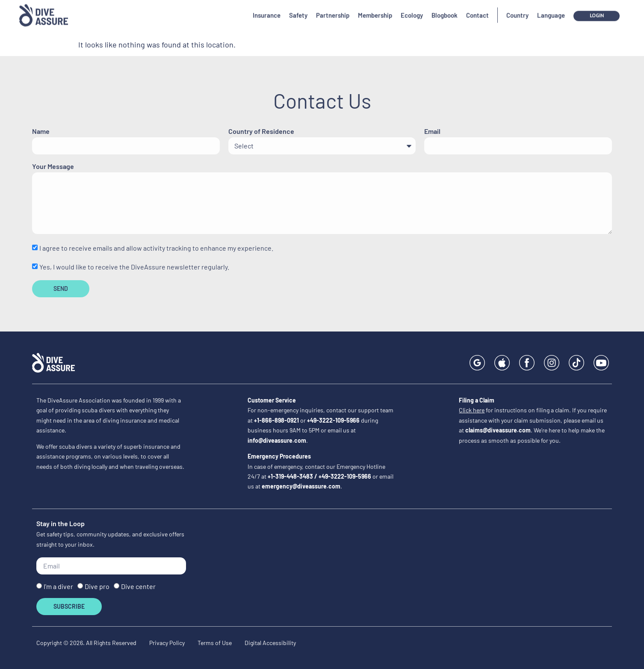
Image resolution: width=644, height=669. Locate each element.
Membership (375, 9)
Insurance (267, 9)
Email (432, 132)
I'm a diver (58, 587)
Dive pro (97, 587)
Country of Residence (261, 132)
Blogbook (445, 9)
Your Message (53, 167)
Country (517, 9)
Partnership (333, 9)
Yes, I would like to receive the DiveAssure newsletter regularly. (134, 267)
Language (551, 9)
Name (41, 132)
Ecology (412, 9)
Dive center (138, 587)
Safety (298, 9)
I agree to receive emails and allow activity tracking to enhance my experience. (156, 248)
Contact (477, 9)
